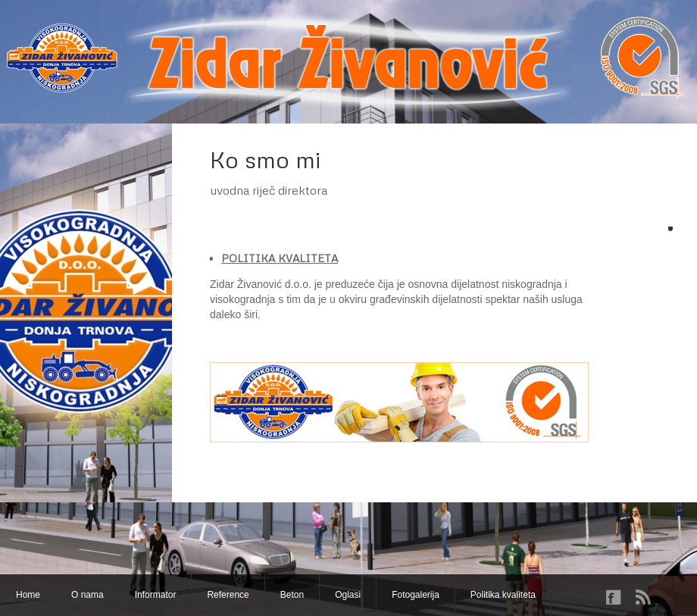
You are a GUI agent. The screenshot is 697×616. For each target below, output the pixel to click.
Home (28, 595)
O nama (88, 595)
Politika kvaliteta (503, 595)
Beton (292, 595)
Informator (156, 595)
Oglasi (348, 595)
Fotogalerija (416, 595)
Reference (228, 595)
